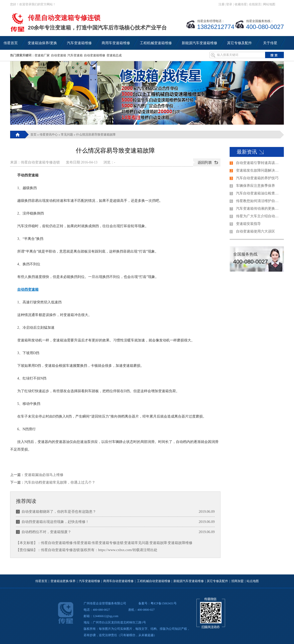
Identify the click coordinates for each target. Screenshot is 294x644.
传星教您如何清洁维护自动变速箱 (259, 201)
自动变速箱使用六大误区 (255, 231)
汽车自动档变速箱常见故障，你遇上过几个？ (60, 482)
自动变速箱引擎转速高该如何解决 (259, 163)
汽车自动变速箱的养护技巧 (257, 178)
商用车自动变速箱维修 (118, 581)
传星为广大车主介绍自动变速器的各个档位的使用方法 (259, 216)
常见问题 (67, 135)
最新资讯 (247, 152)
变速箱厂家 (42, 55)
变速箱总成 (114, 55)
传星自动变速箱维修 (57, 543)
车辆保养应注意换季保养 (255, 186)
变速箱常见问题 (136, 543)
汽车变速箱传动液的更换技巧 (259, 209)
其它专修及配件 (217, 581)
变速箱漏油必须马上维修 (44, 475)
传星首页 (41, 581)
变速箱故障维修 (180, 543)
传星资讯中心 (49, 135)
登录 (229, 4)
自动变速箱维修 (95, 55)
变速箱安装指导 (248, 224)
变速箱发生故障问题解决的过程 (259, 170)
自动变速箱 (59, 55)
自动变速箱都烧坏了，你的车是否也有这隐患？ (59, 512)
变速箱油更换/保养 (63, 581)
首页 (33, 135)
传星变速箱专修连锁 (107, 543)
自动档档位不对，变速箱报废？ (46, 532)
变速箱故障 (158, 543)
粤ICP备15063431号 (164, 603)
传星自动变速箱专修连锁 (40, 162)
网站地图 (269, 4)
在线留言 (255, 4)
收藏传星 (241, 4)
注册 (222, 4)
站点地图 (253, 581)
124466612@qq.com (106, 616)
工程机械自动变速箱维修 (154, 581)
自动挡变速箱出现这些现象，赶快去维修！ (55, 522)
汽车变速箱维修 (89, 581)
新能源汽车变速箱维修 (189, 581)
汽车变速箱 (75, 55)
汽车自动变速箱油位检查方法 (259, 193)
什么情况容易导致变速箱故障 (96, 135)
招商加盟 (237, 581)
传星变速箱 (82, 543)
